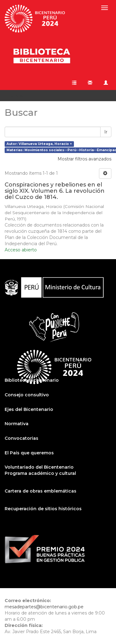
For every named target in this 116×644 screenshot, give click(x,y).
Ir (106, 132)
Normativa (17, 424)
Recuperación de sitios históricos (43, 509)
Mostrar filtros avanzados (84, 159)
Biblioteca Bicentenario (32, 380)
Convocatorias (21, 438)
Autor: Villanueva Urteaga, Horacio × (39, 144)
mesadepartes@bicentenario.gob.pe (44, 607)
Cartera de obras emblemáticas (41, 491)
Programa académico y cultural (40, 473)
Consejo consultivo (27, 395)
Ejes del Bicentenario (29, 409)
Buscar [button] (19, 96)
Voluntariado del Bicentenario (39, 467)
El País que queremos (29, 453)
